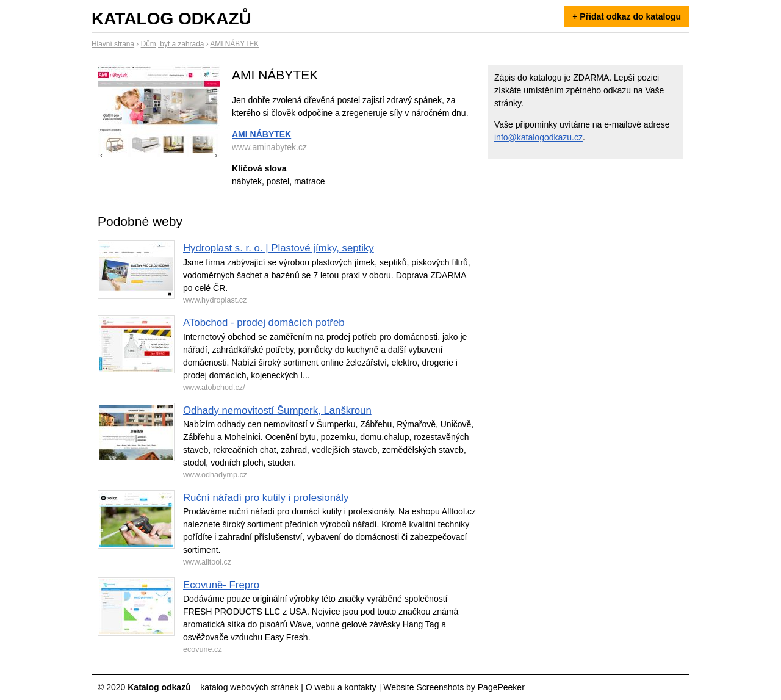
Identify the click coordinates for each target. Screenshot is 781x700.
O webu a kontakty (341, 687)
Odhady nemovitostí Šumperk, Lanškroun (277, 410)
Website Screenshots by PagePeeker (454, 687)
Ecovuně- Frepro (221, 585)
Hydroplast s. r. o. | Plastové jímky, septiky (279, 248)
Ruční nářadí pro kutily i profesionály (266, 498)
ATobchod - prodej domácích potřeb (264, 323)
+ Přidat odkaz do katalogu (627, 16)
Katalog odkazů (171, 19)
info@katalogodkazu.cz (538, 137)
